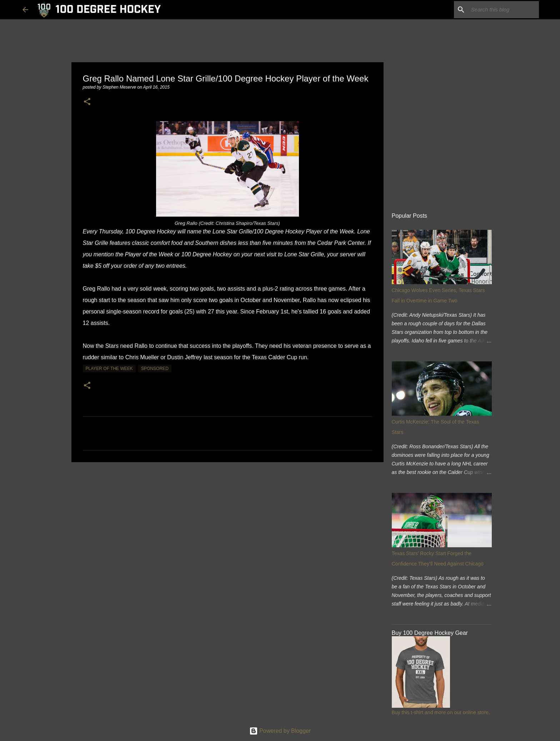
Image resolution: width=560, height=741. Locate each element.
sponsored (155, 369)
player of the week (109, 369)
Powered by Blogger (280, 731)
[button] (87, 102)
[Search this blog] (501, 10)
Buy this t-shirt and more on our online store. (441, 712)
